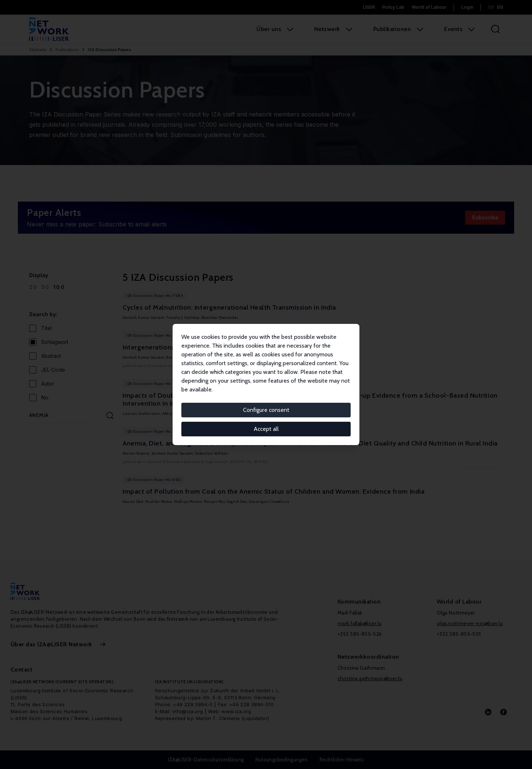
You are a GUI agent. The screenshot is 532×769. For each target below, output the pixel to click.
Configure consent (266, 410)
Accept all (266, 429)
